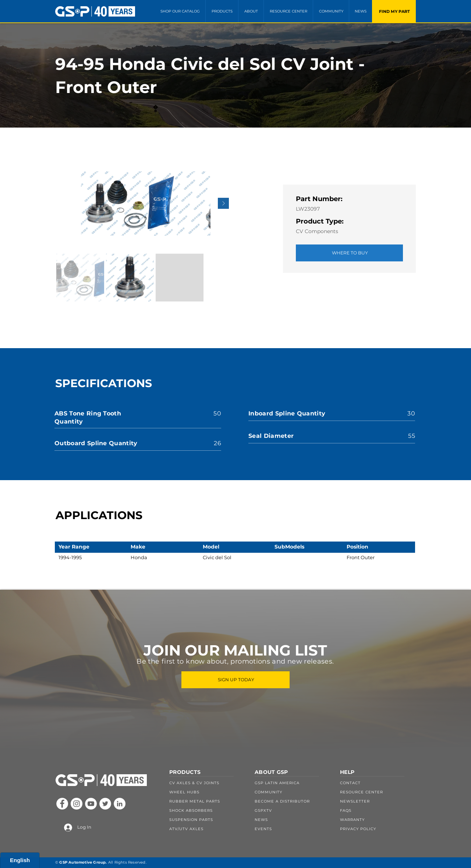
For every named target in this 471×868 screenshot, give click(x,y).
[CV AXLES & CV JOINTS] (207, 783)
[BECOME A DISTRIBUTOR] (293, 801)
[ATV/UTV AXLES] (207, 829)
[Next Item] (223, 203)
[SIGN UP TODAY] (235, 680)
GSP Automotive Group (82, 862)
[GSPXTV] (293, 810)
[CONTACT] (378, 783)
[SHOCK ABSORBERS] (207, 810)
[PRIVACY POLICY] (378, 829)
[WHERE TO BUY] (349, 253)
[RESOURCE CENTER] (378, 792)
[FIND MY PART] (394, 11)
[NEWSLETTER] (378, 801)
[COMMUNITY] (293, 792)
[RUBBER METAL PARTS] (207, 801)
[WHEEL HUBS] (207, 792)
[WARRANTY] (378, 820)
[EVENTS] (293, 829)
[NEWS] (293, 820)
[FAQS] (378, 810)
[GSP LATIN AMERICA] (293, 783)
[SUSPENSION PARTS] (207, 820)
